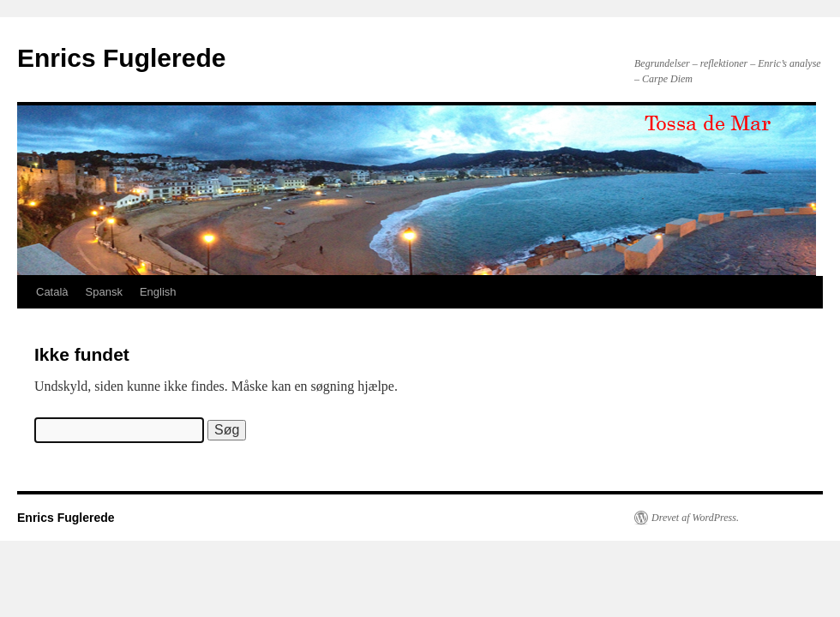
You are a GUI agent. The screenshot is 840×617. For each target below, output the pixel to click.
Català (52, 292)
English (158, 292)
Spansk (104, 292)
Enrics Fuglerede (121, 58)
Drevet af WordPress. (695, 518)
